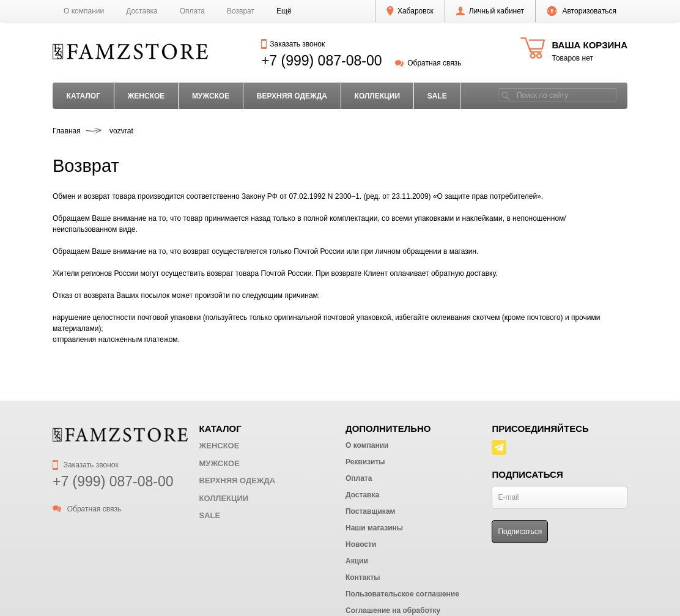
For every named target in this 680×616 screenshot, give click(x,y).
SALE (437, 96)
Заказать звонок (293, 44)
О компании (84, 11)
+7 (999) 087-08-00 (322, 61)
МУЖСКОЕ (211, 96)
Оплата (192, 11)
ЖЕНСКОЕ (146, 96)
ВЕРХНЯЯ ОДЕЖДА (292, 96)
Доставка (142, 11)
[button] (284, 11)
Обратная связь (428, 63)
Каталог (83, 96)
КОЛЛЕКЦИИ (378, 96)
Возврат (241, 11)
